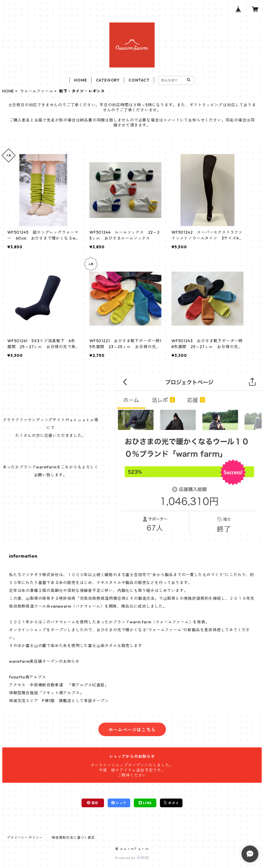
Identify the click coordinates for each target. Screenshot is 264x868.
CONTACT (139, 80)
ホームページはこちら (132, 730)
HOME (80, 80)
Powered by (132, 858)
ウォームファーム (37, 91)
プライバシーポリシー (25, 837)
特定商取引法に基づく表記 (73, 837)
